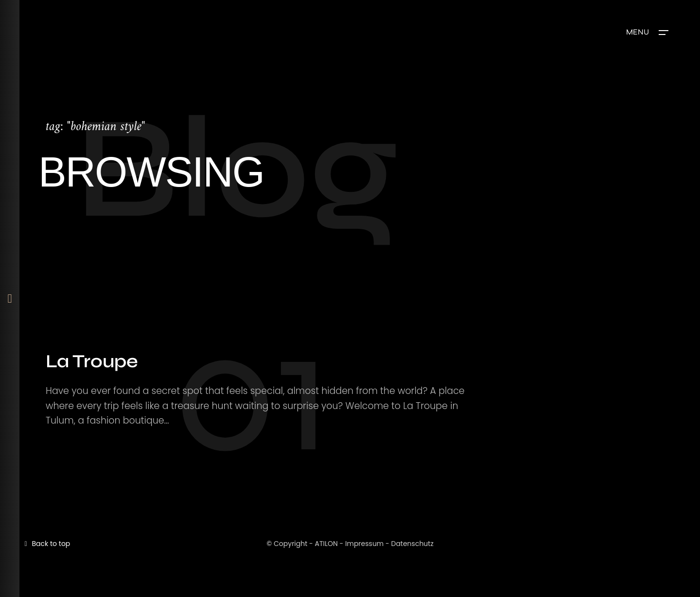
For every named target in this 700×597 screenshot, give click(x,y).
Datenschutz (412, 544)
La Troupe (92, 361)
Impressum (364, 544)
